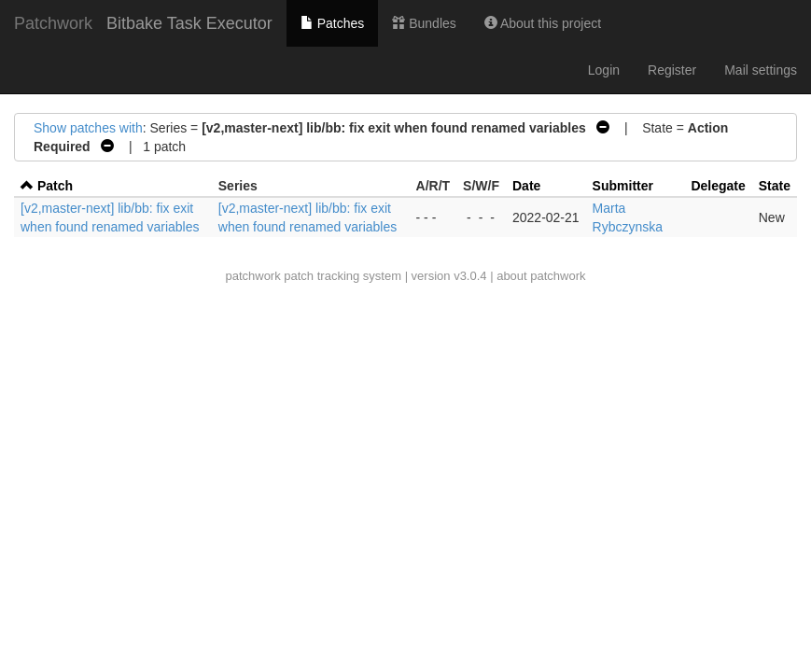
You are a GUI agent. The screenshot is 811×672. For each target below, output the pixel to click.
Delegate (718, 186)
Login (604, 70)
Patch (55, 186)
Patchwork (53, 23)
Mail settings (761, 70)
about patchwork (541, 276)
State (775, 186)
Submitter (623, 186)
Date (526, 186)
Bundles (424, 23)
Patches (332, 23)
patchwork (252, 276)
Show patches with (88, 128)
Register (672, 70)
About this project (543, 23)
